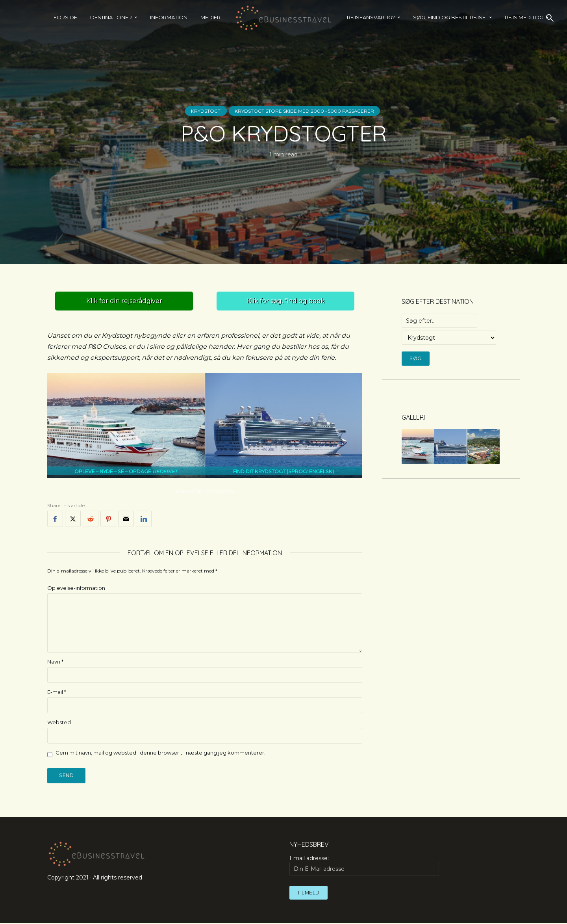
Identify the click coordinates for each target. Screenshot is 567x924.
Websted (59, 722)
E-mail (57, 692)
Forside (65, 17)
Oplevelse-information (76, 588)
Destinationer (111, 17)
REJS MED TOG (524, 17)
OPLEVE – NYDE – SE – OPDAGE (126, 472)
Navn (55, 662)
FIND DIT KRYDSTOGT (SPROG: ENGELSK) (284, 472)
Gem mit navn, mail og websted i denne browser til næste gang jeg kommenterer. (160, 753)
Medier (210, 17)
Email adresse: (364, 866)
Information (169, 17)
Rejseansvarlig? (371, 17)
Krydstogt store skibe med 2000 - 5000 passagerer (309, 111)
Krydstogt (189, 111)
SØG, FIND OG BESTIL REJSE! (450, 17)
